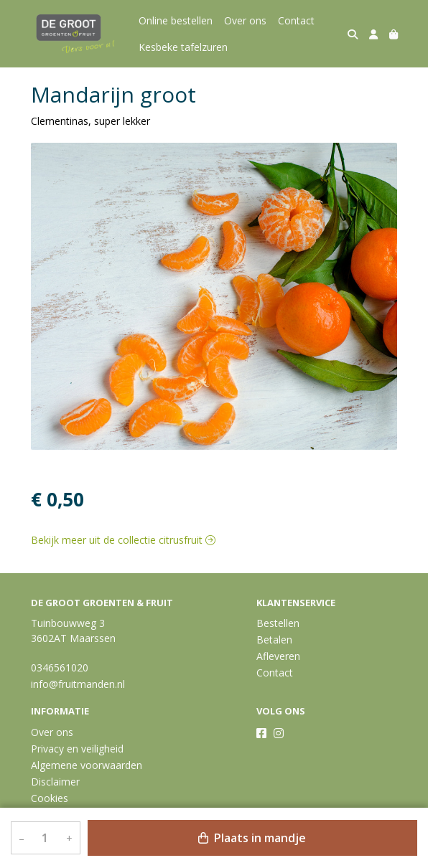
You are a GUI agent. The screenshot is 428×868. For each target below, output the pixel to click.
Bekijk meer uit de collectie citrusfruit (123, 540)
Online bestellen (176, 20)
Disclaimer (55, 782)
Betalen (274, 640)
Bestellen (278, 623)
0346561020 (60, 667)
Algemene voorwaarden (87, 765)
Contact (296, 20)
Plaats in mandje (252, 838)
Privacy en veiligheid (77, 749)
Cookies (50, 798)
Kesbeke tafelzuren (183, 47)
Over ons (245, 20)
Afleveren (278, 656)
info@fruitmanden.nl (78, 684)
